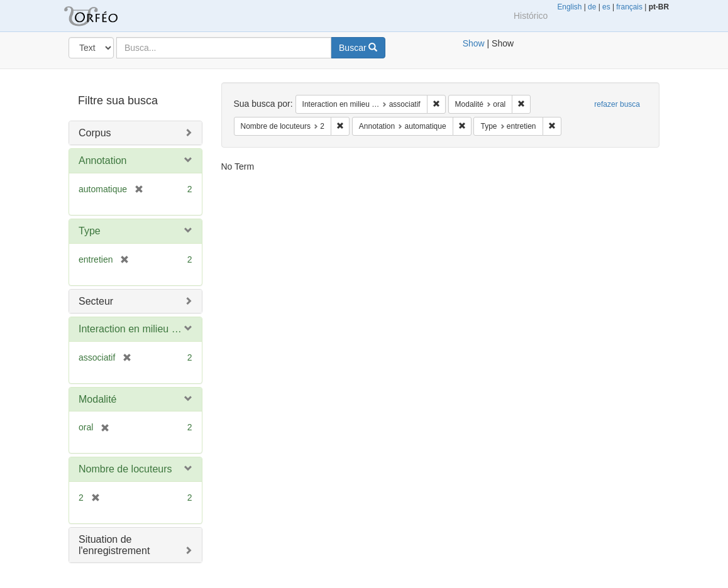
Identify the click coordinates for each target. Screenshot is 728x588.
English (569, 7)
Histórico (531, 16)
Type (90, 231)
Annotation (103, 161)
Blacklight (106, 16)
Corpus (95, 133)
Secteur (96, 301)
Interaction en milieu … (130, 329)
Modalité (97, 399)
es (606, 7)
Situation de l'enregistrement (114, 545)
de (592, 7)
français (629, 7)
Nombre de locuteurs (125, 469)
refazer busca (617, 104)
